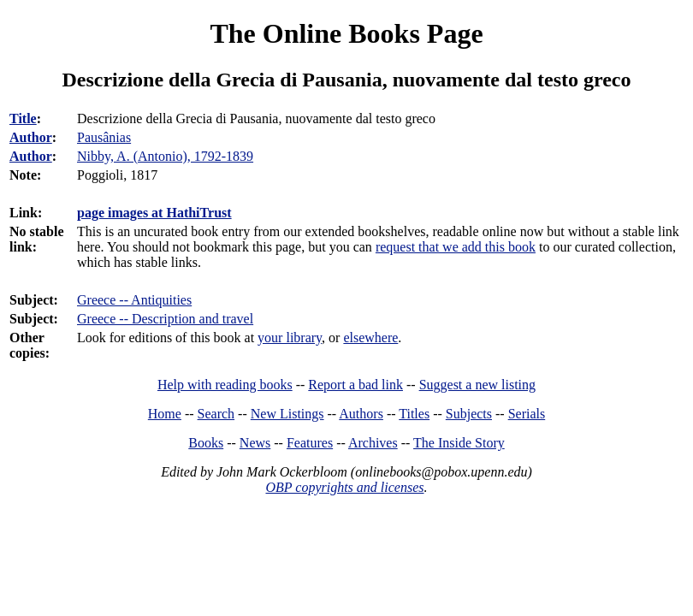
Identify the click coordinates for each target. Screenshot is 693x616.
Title (23, 118)
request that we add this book (456, 247)
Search (216, 414)
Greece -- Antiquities (134, 300)
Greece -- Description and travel (165, 319)
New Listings (287, 414)
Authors (361, 414)
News (255, 443)
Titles (414, 414)
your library (290, 338)
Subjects (469, 414)
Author (31, 137)
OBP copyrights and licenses (344, 487)
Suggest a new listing (477, 385)
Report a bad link (355, 385)
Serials (527, 414)
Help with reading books (225, 385)
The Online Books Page (346, 33)
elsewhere (370, 338)
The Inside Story (459, 443)
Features (310, 443)
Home (165, 414)
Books (206, 443)
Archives (373, 443)
